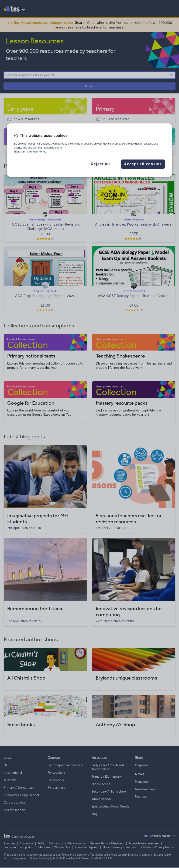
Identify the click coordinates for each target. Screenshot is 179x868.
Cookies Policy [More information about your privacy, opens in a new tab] (37, 152)
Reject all (100, 164)
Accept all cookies (143, 164)
